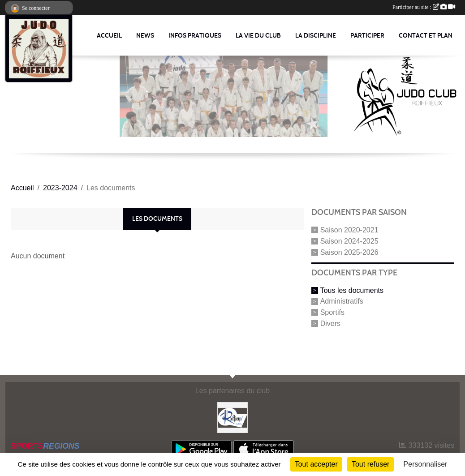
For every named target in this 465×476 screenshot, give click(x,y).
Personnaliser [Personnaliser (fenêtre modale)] (426, 464)
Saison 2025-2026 (349, 252)
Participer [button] (367, 36)
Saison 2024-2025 (349, 241)
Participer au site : (424, 7)
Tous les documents (352, 290)
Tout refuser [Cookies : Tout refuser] (370, 464)
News (145, 36)
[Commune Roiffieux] (233, 417)
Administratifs (342, 301)
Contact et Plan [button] (426, 36)
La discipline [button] (316, 36)
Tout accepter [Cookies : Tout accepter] (316, 464)
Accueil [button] (109, 36)
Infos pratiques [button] (195, 36)
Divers (330, 324)
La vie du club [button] (258, 36)
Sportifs (332, 312)
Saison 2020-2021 (349, 230)
